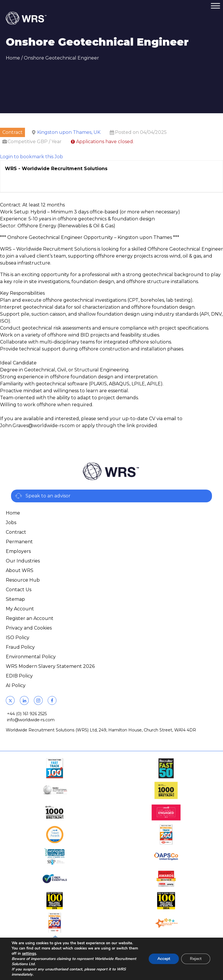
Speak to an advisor (48, 496)
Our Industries (23, 561)
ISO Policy (18, 638)
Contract (16, 532)
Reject (196, 959)
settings (29, 954)
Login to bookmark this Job (32, 157)
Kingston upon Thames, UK (69, 132)
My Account (20, 609)
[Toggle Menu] (215, 6)
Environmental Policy (31, 657)
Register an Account (30, 618)
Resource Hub (23, 580)
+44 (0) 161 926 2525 (27, 714)
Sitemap (15, 599)
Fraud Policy (20, 647)
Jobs (11, 523)
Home (13, 58)
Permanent (19, 542)
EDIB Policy (19, 676)
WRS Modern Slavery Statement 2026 (50, 666)
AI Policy (16, 685)
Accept (164, 959)
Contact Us (19, 590)
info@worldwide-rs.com (31, 720)
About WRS (20, 570)
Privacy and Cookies (29, 628)
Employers (18, 551)
